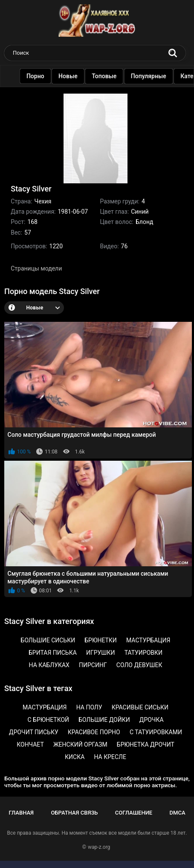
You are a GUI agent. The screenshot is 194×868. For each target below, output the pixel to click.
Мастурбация (148, 640)
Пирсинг (93, 665)
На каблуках (49, 665)
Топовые (106, 76)
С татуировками (156, 732)
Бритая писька (53, 653)
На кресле (110, 757)
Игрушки (101, 653)
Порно (37, 76)
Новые (70, 76)
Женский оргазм (80, 744)
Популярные (150, 76)
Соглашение (134, 813)
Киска (75, 757)
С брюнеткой (48, 720)
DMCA (178, 813)
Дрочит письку (34, 732)
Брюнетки (101, 640)
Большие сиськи (48, 640)
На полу (89, 707)
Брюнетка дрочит (146, 744)
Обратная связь (74, 813)
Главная (21, 813)
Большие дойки (104, 720)
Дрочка (152, 720)
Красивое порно (94, 732)
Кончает (30, 744)
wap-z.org (99, 847)
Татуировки (143, 653)
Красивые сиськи (140, 707)
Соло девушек (139, 665)
